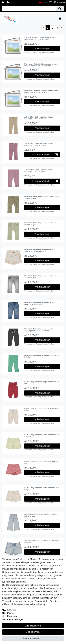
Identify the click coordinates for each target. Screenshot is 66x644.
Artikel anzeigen (42, 49)
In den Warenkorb (45, 155)
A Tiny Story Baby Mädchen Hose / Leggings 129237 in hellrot (39, 171)
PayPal (11, 613)
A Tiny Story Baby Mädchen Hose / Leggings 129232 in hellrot (39, 144)
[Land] (40, 2)
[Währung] (46, 2)
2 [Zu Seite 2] (53, 28)
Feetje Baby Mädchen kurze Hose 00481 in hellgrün (42, 436)
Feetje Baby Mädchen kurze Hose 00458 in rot (42, 462)
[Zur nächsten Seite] (62, 28)
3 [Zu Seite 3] (57, 28)
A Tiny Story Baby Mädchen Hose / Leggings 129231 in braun (39, 118)
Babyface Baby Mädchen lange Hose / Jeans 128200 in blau (40, 303)
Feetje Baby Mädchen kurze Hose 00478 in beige (42, 489)
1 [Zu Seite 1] (48, 28)
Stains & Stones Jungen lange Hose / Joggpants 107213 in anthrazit (40, 38)
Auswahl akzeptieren (33, 638)
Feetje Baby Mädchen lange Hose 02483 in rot (42, 383)
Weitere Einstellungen (13, 619)
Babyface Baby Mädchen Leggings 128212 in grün (42, 356)
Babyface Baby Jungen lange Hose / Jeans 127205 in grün (42, 224)
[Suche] (60, 9)
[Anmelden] (3, 2)
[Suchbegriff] (29, 9)
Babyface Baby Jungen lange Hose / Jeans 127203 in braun (42, 197)
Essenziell (12, 610)
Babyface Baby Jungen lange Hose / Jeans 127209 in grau (42, 277)
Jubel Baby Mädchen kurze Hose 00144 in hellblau (41, 542)
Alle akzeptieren (33, 626)
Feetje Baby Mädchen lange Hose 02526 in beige (42, 409)
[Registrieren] (9, 2)
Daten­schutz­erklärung (35, 604)
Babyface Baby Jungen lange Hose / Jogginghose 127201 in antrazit (39, 330)
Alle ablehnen (33, 632)
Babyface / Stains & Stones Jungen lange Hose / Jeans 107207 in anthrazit (41, 65)
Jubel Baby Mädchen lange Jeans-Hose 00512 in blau (41, 515)
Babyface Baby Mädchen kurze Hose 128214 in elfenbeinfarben (39, 250)
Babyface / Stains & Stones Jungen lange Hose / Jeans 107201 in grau (41, 91)
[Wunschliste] (51, 2)
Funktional (12, 616)
